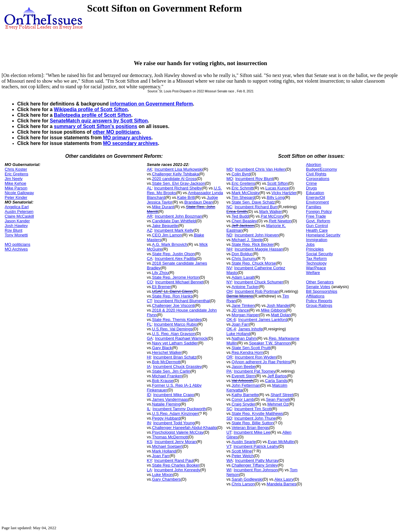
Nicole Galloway (19, 193)
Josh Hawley (16, 226)
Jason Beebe (243, 367)
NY (229, 282)
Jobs (310, 244)
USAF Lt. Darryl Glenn (172, 291)
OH (230, 291)
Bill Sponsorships (322, 291)
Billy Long (276, 197)
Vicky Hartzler (284, 193)
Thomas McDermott (170, 437)
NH (229, 249)
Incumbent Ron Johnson (256, 470)
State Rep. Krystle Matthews (257, 413)
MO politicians (18, 244)
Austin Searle (244, 442)
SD (229, 418)
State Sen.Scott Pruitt (251, 348)
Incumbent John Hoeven (257, 235)
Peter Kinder (16, 197)
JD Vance (240, 310)
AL (149, 188)
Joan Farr (161, 456)
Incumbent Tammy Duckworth (179, 409)
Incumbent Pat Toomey (255, 371)
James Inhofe (250, 329)
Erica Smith (237, 212)
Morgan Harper (245, 315)
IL (149, 409)
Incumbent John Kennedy (177, 470)
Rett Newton (280, 221)
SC (229, 409)
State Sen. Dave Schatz (253, 202)
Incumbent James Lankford (263, 320)
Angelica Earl (17, 207)
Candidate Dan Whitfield (174, 221)
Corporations (318, 179)
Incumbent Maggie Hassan (259, 249)
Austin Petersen (19, 212)
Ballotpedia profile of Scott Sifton (93, 115)
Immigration (317, 240)
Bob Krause (163, 381)
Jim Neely (14, 179)
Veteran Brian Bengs (250, 428)
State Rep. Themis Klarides (177, 320)
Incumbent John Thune (255, 418)
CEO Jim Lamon (167, 235)
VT (229, 446)
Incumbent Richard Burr (256, 207)
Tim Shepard (243, 197)
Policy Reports (319, 301)
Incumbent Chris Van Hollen (260, 169)
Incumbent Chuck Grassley (177, 367)
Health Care (317, 230)
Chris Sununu (244, 258)
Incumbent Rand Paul (174, 460)
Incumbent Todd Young (174, 423)
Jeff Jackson (243, 226)
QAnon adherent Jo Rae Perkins (261, 362)
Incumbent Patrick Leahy (256, 446)
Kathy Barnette (245, 395)
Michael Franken (167, 376)
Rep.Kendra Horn (247, 352)
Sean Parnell (278, 399)
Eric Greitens (16, 174)
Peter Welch (243, 456)
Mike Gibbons (273, 310)
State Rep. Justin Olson (173, 254)
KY (150, 460)
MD (230, 169)
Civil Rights (316, 174)
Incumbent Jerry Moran (175, 442)
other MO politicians (116, 132)
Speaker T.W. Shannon (270, 343)
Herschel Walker (167, 352)
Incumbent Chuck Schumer (259, 282)
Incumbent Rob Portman (257, 291)
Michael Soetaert (167, 446)
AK (150, 169)
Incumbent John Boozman (178, 216)
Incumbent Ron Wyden (255, 357)
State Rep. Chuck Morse (254, 263)
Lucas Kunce (277, 188)
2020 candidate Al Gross (174, 179)
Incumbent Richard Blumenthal (182, 301)
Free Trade (316, 216)
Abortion (314, 165)
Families (314, 207)
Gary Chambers (166, 479)
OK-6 (231, 320)
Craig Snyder (243, 404)
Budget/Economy (322, 169)
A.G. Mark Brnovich (170, 244)
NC (229, 207)
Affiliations (315, 296)
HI (149, 357)
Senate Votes (318, 287)
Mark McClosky (245, 193)
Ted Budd (240, 216)
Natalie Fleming (166, 404)
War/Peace (316, 268)
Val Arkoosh (242, 381)
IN (149, 423)
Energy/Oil (316, 197)
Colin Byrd (241, 174)
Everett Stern (243, 376)
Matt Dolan (281, 315)
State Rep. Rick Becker (253, 244)
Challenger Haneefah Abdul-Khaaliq (184, 428)
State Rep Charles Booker (176, 465)
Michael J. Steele (247, 240)
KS (150, 442)
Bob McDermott (166, 362)
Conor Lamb (243, 399)
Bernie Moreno (240, 296)
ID (149, 395)
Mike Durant (163, 207)
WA (230, 460)
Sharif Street (282, 395)
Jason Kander (17, 221)
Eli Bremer (161, 287)
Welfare (313, 273)
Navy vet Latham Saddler (175, 343)
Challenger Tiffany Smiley (255, 465)
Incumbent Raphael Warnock (181, 338)
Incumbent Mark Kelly (174, 230)
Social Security (320, 254)
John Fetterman (246, 385)
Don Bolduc (242, 254)
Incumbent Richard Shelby (178, 188)
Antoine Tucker (245, 287)
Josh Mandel (278, 305)
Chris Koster (16, 169)
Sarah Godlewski (247, 479)
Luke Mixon (162, 475)
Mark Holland (164, 451)
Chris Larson (243, 484)
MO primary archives (127, 138)
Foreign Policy (319, 212)
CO (150, 282)
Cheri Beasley (244, 221)
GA (150, 338)
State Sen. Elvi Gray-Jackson (178, 183)
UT (229, 432)
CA (150, 258)
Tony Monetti (16, 235)
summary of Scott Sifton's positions (96, 126)
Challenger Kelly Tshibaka (175, 174)
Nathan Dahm (244, 338)
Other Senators (320, 282)
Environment (318, 202)
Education (315, 193)
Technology (316, 263)
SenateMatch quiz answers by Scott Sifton (99, 121)
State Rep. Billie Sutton (253, 423)
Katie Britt (186, 197)
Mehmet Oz (278, 404)
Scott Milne (242, 451)
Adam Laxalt (243, 277)
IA (149, 367)
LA (149, 470)
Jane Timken (243, 305)
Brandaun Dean (198, 202)
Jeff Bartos (277, 376)
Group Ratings (319, 305)
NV (229, 268)
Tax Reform (316, 258)
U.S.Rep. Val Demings (172, 329)
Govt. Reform (318, 221)
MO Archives (16, 249)
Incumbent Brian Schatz (175, 357)
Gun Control (317, 226)
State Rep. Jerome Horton (176, 277)
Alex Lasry (284, 479)
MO (230, 179)
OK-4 (231, 329)
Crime (312, 183)
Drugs (312, 188)
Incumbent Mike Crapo (174, 395)
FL (149, 324)
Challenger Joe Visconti (173, 305)
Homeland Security (323, 235)
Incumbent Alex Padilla (175, 258)
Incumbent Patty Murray (257, 460)
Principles (315, 249)
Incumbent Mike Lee (252, 432)
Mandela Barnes (281, 484)
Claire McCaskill (19, 216)
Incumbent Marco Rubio (175, 324)
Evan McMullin (281, 442)
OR (230, 357)
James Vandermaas (170, 399)
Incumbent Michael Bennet (179, 282)
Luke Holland (238, 334)
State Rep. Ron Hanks (172, 296)
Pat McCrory (272, 216)
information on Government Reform (151, 104)
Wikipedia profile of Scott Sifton (91, 109)
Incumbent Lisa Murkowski (178, 169)
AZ (150, 230)
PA (229, 371)
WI (229, 470)
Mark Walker (271, 212)
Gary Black (162, 348)
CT (149, 301)
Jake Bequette (165, 226)
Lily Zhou (160, 273)
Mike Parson (16, 188)
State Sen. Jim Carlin (171, 371)
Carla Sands (276, 381)
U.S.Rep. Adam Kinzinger (175, 413)
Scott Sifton (278, 183)
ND (229, 235)
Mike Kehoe (16, 183)
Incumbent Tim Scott (253, 409)
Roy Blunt (13, 230)
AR (150, 216)
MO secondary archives (130, 143)
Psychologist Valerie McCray (178, 432)
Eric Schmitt (242, 188)
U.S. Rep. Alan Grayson (174, 334)
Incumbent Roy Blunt (254, 179)
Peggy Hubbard (166, 418)
